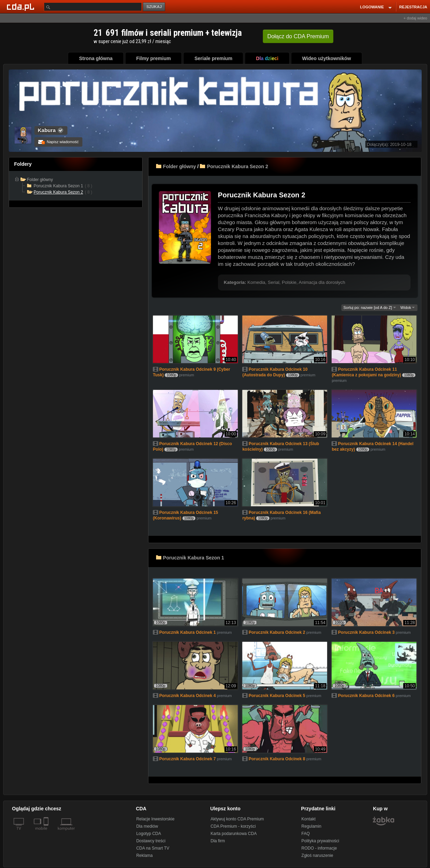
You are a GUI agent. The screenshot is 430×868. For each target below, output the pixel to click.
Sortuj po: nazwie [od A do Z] (370, 308)
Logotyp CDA (149, 834)
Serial (273, 282)
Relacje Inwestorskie (155, 819)
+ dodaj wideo (415, 18)
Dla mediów (147, 826)
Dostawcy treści (151, 841)
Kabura (47, 130)
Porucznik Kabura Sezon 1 (194, 558)
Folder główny (180, 166)
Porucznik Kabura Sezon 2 (237, 166)
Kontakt (309, 819)
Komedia (256, 282)
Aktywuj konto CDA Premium (237, 819)
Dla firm (218, 841)
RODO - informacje (319, 848)
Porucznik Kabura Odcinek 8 (277, 759)
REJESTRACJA (413, 7)
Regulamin (311, 826)
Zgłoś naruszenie (317, 855)
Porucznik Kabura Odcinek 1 (188, 632)
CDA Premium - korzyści (233, 826)
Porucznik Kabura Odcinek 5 (277, 696)
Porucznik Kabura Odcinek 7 (188, 759)
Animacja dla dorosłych (322, 282)
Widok (408, 308)
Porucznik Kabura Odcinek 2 (277, 632)
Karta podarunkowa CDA (234, 834)
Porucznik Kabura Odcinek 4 (188, 696)
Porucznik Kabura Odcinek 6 (367, 696)
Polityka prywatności (320, 841)
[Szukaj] (93, 7)
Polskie (289, 282)
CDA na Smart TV (153, 848)
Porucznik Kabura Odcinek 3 (367, 632)
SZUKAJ (154, 7)
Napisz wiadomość (59, 142)
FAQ (306, 834)
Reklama (144, 855)
